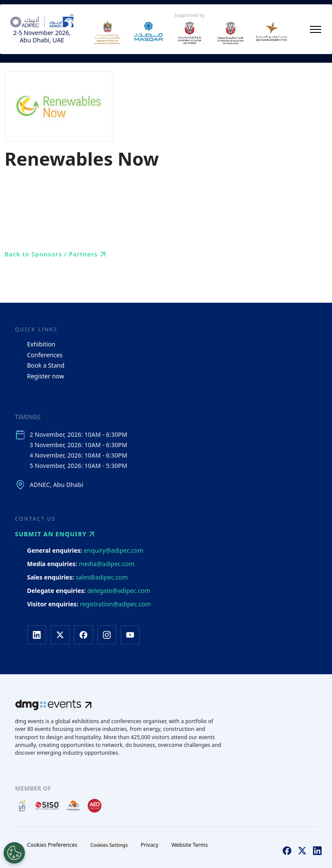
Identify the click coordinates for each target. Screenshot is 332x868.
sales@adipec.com (102, 577)
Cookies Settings (109, 845)
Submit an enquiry (56, 534)
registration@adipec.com (115, 604)
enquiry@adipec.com (114, 550)
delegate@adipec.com (119, 591)
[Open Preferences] (14, 853)
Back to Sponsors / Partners (56, 254)
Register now (46, 376)
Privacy (150, 845)
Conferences (45, 355)
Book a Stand (46, 365)
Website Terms (189, 845)
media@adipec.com (107, 564)
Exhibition (41, 344)
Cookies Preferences (52, 845)
